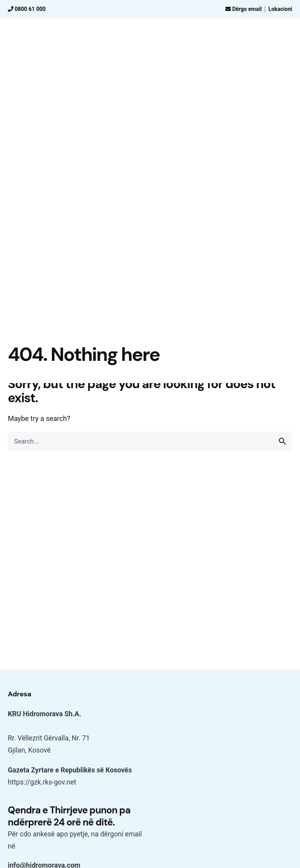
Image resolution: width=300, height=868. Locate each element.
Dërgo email (244, 9)
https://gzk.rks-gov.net (42, 782)
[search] (282, 441)
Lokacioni (280, 9)
